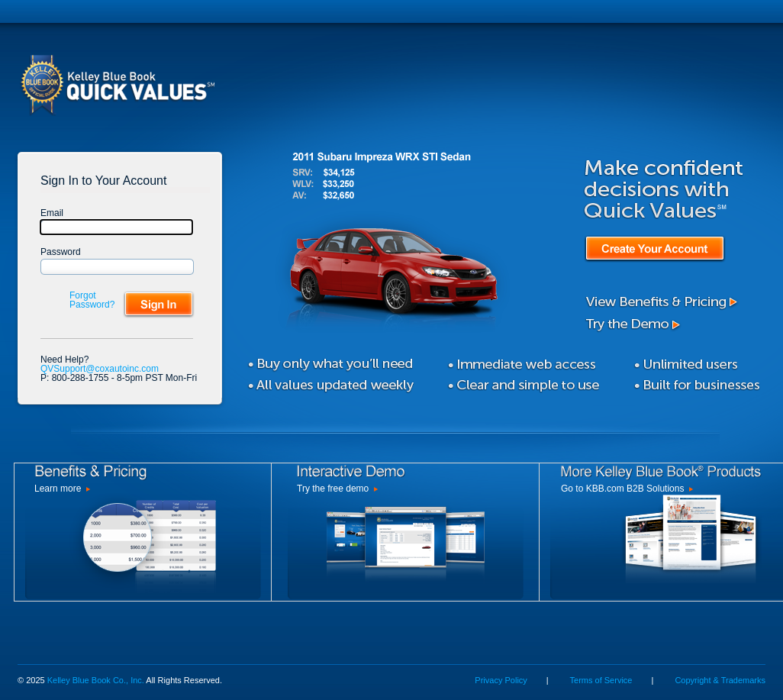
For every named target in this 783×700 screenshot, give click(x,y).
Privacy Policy (501, 680)
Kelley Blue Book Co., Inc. (96, 680)
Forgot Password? (92, 300)
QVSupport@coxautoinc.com (100, 369)
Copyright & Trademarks (720, 680)
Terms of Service (601, 680)
